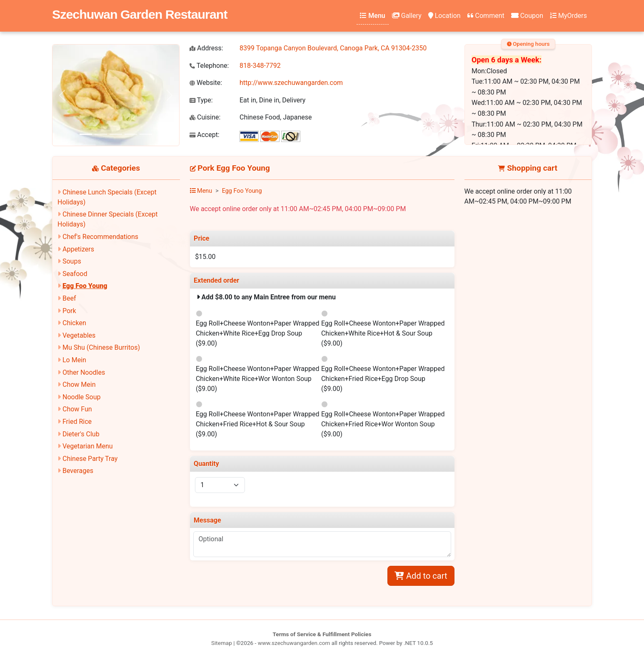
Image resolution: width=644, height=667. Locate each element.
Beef (69, 298)
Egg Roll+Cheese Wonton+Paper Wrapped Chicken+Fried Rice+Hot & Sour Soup (258, 424)
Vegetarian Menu (88, 446)
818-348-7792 (260, 66)
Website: (206, 83)
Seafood (75, 274)
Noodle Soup (81, 397)
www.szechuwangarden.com (294, 643)
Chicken (74, 323)
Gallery (407, 16)
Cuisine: (205, 117)
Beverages (78, 471)
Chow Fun (77, 409)
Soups (72, 261)
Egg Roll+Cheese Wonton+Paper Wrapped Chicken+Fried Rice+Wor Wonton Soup (383, 424)
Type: (201, 100)
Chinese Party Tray (90, 459)
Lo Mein (74, 360)
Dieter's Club (81, 434)
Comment (486, 16)
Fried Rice (77, 422)
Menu (372, 16)
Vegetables (79, 335)
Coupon (527, 16)
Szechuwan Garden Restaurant (140, 14)
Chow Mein (79, 385)
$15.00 (205, 257)
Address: (206, 48)
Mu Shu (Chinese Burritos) (101, 347)
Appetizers (78, 249)
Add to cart (421, 576)
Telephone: (209, 66)
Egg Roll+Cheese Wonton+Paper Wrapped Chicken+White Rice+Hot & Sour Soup (383, 333)
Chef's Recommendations (100, 237)
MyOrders (568, 16)
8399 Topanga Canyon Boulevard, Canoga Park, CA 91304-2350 (333, 48)
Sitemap (222, 643)
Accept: (205, 135)
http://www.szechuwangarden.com (291, 83)
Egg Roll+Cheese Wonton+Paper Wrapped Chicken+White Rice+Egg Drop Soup (258, 333)
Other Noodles (84, 372)
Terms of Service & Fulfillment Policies (322, 634)
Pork (69, 311)
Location (444, 16)
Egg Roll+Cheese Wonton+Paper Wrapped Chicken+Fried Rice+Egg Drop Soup (383, 379)
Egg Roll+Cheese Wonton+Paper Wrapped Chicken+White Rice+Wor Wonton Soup (258, 379)
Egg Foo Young (85, 286)
